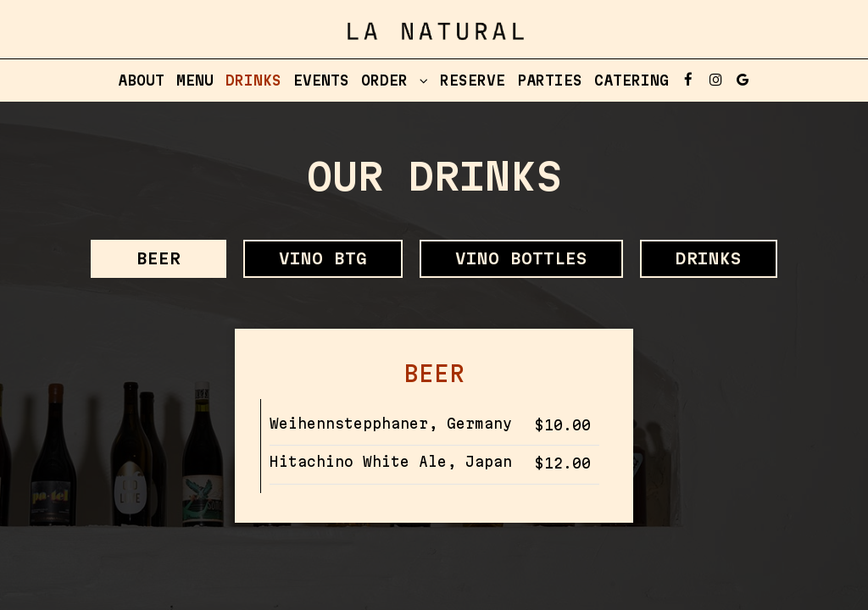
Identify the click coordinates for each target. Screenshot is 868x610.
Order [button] (395, 80)
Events (321, 80)
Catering (632, 80)
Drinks (253, 80)
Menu (195, 80)
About (141, 80)
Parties (550, 80)
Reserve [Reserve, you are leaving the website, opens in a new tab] (473, 80)
